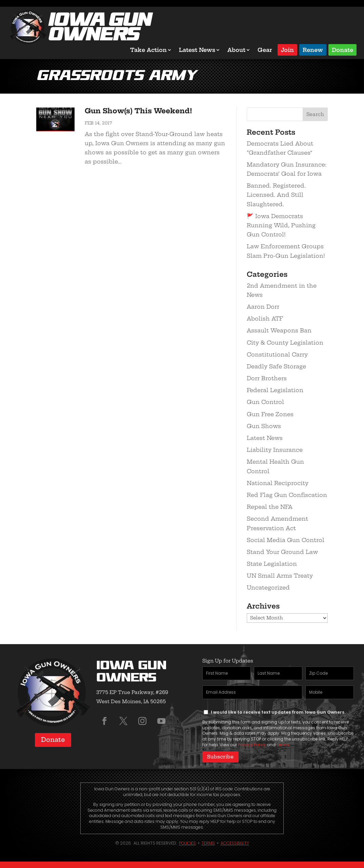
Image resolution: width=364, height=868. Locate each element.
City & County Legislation (285, 343)
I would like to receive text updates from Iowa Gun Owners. (278, 712)
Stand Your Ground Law (282, 552)
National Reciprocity (278, 483)
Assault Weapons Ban (279, 330)
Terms (283, 745)
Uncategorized (268, 587)
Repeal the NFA (270, 507)
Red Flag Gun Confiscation (287, 495)
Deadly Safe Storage (276, 366)
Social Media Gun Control (286, 540)
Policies (187, 843)
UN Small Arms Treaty (280, 576)
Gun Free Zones (270, 414)
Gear (265, 50)
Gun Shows (264, 426)
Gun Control (265, 402)
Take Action (148, 50)
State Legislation (272, 564)
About (236, 50)
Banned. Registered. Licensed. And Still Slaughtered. (276, 195)
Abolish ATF (265, 319)
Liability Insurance (275, 450)
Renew (313, 49)
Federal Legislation (275, 390)
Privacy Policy (252, 745)
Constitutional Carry (277, 354)
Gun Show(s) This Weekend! (138, 111)
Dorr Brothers (267, 378)
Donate (342, 49)
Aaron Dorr (263, 307)
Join (287, 49)
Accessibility (235, 843)
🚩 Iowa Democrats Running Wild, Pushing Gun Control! (281, 225)
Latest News (197, 50)
